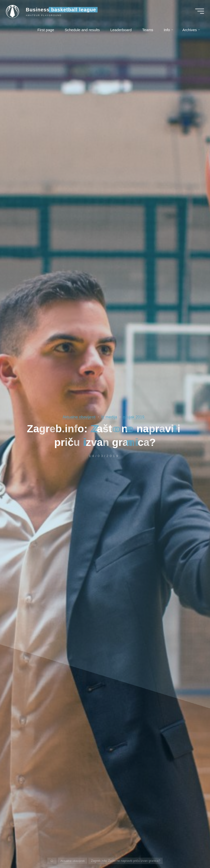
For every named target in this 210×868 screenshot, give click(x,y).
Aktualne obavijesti (78, 417)
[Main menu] (198, 12)
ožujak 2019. (135, 417)
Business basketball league (62, 10)
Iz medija (110, 417)
